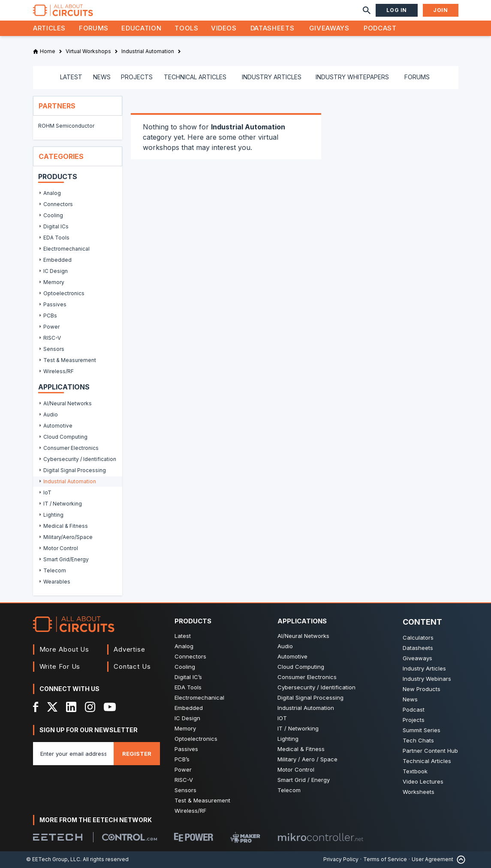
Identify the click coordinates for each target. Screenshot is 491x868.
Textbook (415, 771)
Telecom (289, 790)
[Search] (367, 10)
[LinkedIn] (71, 707)
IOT (282, 718)
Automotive (292, 656)
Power (183, 769)
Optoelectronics (196, 739)
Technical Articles (427, 761)
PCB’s (182, 759)
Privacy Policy (341, 859)
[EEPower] (194, 837)
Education (141, 28)
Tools (186, 28)
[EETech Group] (58, 837)
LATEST (71, 77)
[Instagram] (90, 707)
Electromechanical (199, 697)
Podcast (380, 28)
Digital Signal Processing (310, 697)
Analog (184, 646)
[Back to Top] (459, 860)
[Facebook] (36, 707)
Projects (414, 720)
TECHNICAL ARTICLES (195, 77)
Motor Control (296, 769)
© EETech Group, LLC (53, 859)
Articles (49, 28)
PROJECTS (137, 77)
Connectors (190, 656)
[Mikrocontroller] (320, 837)
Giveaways (329, 28)
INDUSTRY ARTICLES (272, 77)
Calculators (418, 638)
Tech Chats (418, 740)
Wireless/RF (190, 811)
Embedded (189, 708)
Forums (94, 28)
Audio (285, 646)
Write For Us (60, 666)
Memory (185, 728)
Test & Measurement (202, 800)
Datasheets (272, 28)
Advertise (130, 649)
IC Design (187, 718)
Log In (397, 10)
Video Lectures (423, 781)
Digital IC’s (188, 677)
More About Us (65, 649)
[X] (53, 707)
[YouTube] (110, 707)
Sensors (185, 790)
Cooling (185, 667)
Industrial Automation (306, 708)
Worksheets (419, 792)
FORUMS (417, 77)
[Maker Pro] (245, 837)
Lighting (288, 739)
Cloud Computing (301, 667)
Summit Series (422, 730)
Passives (186, 749)
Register (137, 754)
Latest (183, 636)
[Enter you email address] (73, 754)
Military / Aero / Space (307, 759)
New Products (422, 689)
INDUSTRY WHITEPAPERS (352, 77)
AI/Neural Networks (303, 636)
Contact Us (132, 666)
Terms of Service (385, 859)
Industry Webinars (427, 679)
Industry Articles (424, 668)
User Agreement (432, 859)
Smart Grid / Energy (304, 780)
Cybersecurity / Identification (316, 687)
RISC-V (184, 780)
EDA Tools (188, 687)
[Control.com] (130, 837)
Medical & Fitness (301, 749)
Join (440, 10)
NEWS (102, 77)
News (410, 699)
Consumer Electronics (307, 677)
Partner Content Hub (430, 751)
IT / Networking (298, 728)
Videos (224, 28)
